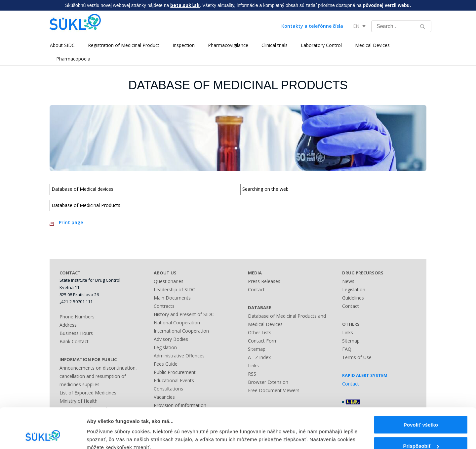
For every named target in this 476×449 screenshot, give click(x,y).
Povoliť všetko (421, 389)
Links (253, 366)
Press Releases (264, 281)
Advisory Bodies (171, 339)
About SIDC (62, 45)
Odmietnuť (421, 432)
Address (68, 325)
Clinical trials (274, 45)
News (348, 281)
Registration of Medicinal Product (123, 45)
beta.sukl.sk (185, 5)
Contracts (164, 306)
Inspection (183, 45)
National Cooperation (177, 323)
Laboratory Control (321, 45)
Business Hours (76, 333)
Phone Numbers (77, 317)
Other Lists (260, 332)
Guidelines (353, 298)
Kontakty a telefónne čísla (312, 26)
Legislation (165, 347)
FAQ (347, 349)
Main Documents (172, 298)
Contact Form (263, 341)
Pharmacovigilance (228, 45)
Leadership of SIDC (174, 289)
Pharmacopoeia (73, 59)
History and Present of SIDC (184, 314)
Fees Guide (166, 364)
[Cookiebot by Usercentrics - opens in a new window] (43, 436)
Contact (256, 289)
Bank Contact (74, 341)
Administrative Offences (179, 356)
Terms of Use (357, 357)
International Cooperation (181, 331)
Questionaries (169, 281)
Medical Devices (372, 45)
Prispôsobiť (421, 410)
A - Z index (259, 357)
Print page (71, 222)
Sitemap (257, 349)
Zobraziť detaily (105, 430)
